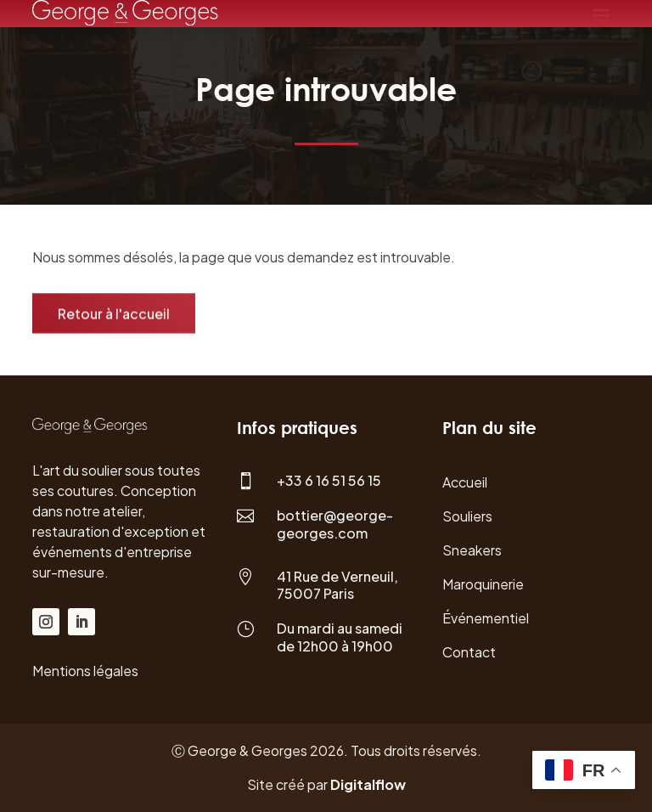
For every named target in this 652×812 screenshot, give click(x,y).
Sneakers (472, 550)
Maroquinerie (483, 584)
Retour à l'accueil (114, 315)
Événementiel (486, 618)
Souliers (467, 516)
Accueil (465, 482)
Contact (469, 652)
